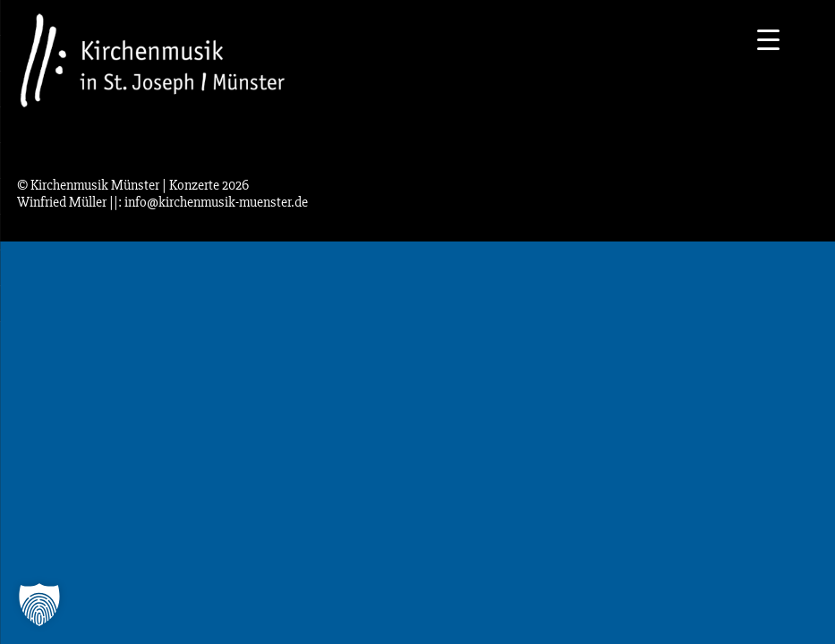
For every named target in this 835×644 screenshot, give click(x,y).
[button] (39, 605)
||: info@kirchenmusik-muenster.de (209, 202)
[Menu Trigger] (768, 38)
